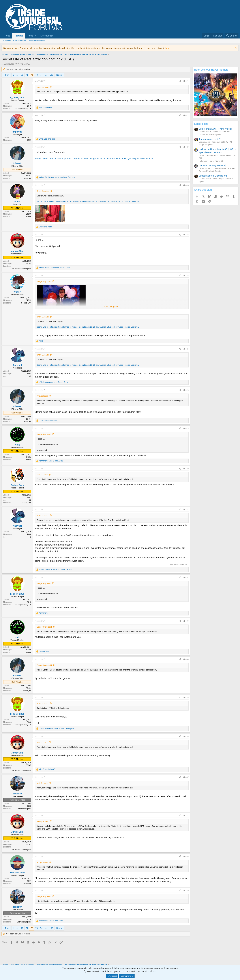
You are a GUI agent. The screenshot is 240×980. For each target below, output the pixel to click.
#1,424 (186, 185)
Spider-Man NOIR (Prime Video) (215, 129)
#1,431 (186, 510)
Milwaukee (27, 884)
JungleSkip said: (44, 282)
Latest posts (201, 124)
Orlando (28, 217)
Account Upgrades (37, 41)
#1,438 (186, 816)
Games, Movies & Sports (210, 134)
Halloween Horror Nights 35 (211, 161)
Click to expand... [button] (112, 306)
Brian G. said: (43, 191)
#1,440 (186, 891)
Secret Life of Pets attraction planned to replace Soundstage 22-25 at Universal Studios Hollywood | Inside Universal (94, 159)
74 (41, 75)
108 (51, 75)
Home (7, 36)
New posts (6, 41)
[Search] (232, 36)
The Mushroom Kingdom (21, 269)
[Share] (180, 81)
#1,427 (186, 349)
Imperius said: (43, 87)
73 (36, 75)
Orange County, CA (23, 108)
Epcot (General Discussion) (213, 176)
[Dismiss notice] (235, 48)
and (45, 107)
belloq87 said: (43, 821)
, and (47, 139)
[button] (32, 36)
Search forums (20, 41)
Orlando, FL (27, 178)
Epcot (201, 181)
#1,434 (186, 659)
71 (27, 75)
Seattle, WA (27, 503)
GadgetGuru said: (44, 627)
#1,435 (186, 698)
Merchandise (47, 36)
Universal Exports (24, 809)
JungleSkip (9, 64)
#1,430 (186, 469)
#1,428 (186, 390)
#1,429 (186, 428)
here (167, 48)
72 (32, 75)
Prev (7, 75)
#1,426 (186, 276)
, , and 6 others (57, 177)
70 (22, 75)
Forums (19, 36)
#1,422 (186, 115)
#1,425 (186, 235)
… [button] (17, 75)
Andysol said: (42, 396)
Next (58, 75)
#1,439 (186, 856)
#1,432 (186, 577)
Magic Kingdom (206, 145)
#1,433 (186, 621)
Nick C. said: (42, 475)
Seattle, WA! (26, 303)
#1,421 (186, 81)
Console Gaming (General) (213, 165)
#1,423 (186, 147)
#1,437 (186, 777)
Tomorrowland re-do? (210, 139)
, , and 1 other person (55, 569)
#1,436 (186, 736)
